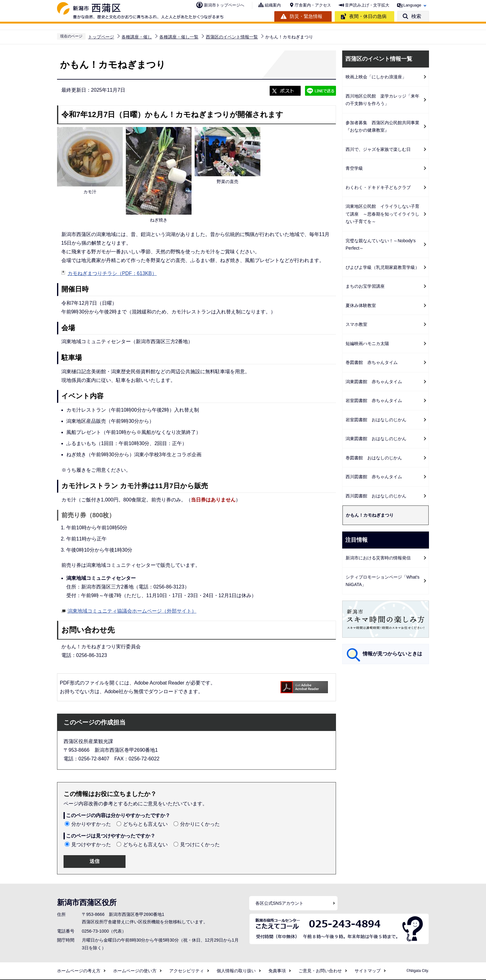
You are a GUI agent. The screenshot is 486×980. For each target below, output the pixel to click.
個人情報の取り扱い (236, 971)
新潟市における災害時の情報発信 (378, 558)
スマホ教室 (356, 324)
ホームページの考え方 (79, 971)
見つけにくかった (200, 844)
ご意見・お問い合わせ (320, 971)
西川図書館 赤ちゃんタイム (374, 477)
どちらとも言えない (145, 824)
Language (412, 5)
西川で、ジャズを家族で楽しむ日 (378, 149)
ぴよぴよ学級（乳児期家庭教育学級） (382, 267)
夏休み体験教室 (361, 305)
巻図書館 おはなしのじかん (374, 458)
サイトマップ (368, 971)
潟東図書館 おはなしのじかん (376, 439)
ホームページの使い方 (135, 971)
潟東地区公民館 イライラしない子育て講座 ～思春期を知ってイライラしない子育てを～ (382, 214)
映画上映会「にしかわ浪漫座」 (376, 77)
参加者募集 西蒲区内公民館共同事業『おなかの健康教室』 (382, 127)
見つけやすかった (91, 844)
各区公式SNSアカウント (279, 903)
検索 (416, 16)
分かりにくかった (200, 824)
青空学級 (354, 168)
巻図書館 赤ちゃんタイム (372, 362)
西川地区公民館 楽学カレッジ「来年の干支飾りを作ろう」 (382, 100)
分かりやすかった (91, 824)
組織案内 (273, 5)
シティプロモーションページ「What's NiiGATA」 (382, 581)
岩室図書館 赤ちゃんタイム (374, 400)
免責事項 (277, 971)
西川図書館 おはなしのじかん (376, 496)
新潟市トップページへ (224, 5)
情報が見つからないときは (392, 654)
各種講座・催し (137, 37)
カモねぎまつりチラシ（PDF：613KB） (112, 273)
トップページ (101, 37)
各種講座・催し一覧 (179, 37)
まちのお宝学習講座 (365, 286)
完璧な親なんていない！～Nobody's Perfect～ (383, 245)
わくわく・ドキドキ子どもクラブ (378, 187)
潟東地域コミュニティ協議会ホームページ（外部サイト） (132, 610)
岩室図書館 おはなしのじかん (376, 420)
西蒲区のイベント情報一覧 (232, 37)
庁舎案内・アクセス (313, 5)
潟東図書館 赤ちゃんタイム (374, 382)
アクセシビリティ (187, 971)
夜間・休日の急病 (368, 16)
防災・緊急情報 (306, 16)
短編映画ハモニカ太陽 (367, 343)
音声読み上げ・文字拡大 (367, 5)
